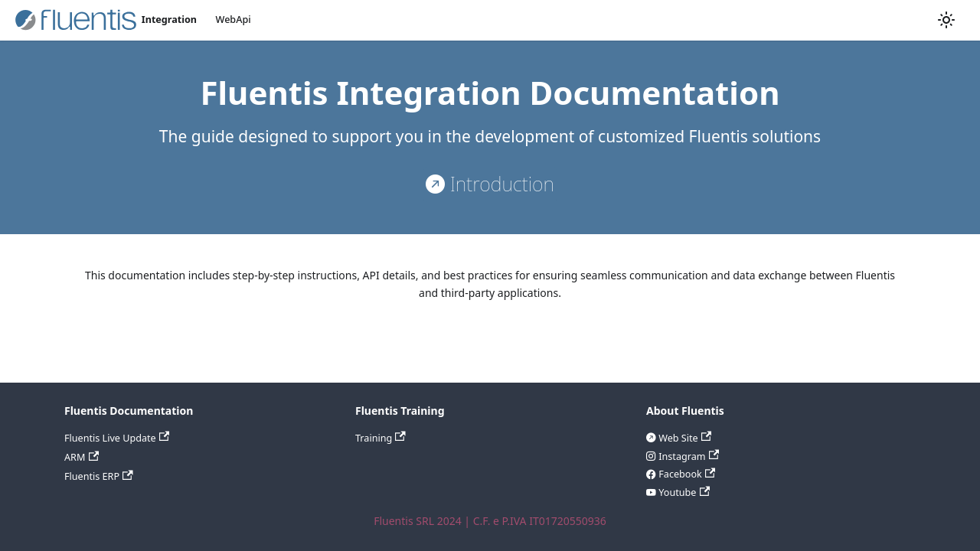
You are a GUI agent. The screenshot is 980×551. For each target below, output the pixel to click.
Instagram (688, 456)
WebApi (234, 20)
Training (381, 438)
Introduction (500, 184)
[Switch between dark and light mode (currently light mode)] (946, 20)
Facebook (686, 474)
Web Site (684, 438)
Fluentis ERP (99, 476)
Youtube (683, 492)
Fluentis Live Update (117, 438)
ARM (82, 457)
